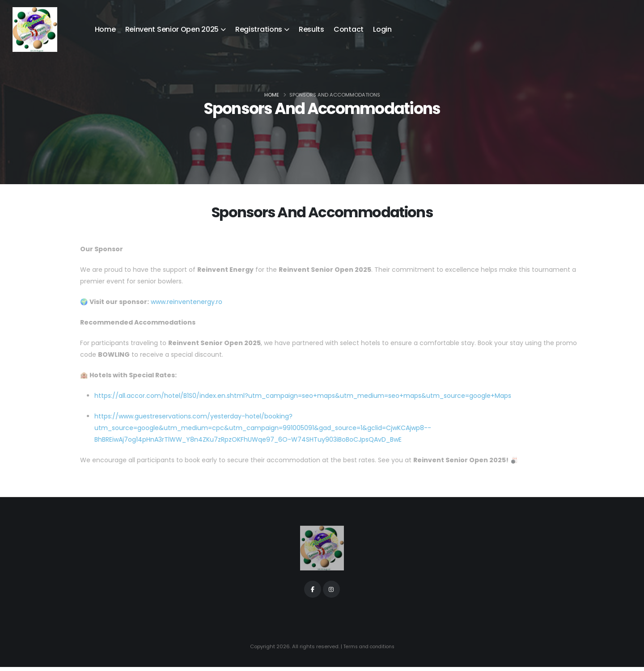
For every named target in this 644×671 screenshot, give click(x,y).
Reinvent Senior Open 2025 (172, 29)
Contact (349, 29)
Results (311, 29)
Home (105, 29)
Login (382, 29)
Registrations (259, 29)
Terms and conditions (369, 651)
